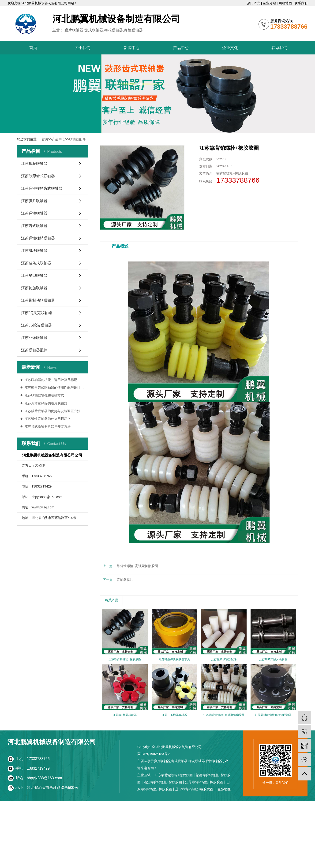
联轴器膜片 (125, 580)
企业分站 (270, 3)
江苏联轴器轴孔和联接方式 (44, 395)
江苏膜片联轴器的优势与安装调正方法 (52, 411)
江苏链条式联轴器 (36, 263)
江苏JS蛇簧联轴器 (36, 325)
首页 (33, 48)
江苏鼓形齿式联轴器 (38, 176)
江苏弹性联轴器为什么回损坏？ (47, 419)
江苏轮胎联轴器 (34, 288)
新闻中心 (132, 48)
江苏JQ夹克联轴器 (37, 313)
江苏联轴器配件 (34, 350)
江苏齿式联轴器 (34, 226)
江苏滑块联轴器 (34, 251)
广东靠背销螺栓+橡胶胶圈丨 (175, 775)
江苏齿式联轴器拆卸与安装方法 (47, 426)
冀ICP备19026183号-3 (154, 754)
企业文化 (230, 48)
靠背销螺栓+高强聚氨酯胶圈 (137, 566)
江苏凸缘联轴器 (34, 338)
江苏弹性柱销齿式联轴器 (42, 188)
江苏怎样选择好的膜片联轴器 (45, 403)
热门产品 (254, 3)
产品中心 (181, 48)
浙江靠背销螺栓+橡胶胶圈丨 (165, 782)
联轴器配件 (77, 139)
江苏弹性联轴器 (34, 213)
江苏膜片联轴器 (34, 201)
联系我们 (301, 3)
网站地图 (286, 3)
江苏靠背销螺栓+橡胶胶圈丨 (206, 782)
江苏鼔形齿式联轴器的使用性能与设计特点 (54, 388)
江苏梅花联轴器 (34, 163)
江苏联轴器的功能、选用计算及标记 (50, 380)
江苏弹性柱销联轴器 (38, 238)
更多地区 (224, 789)
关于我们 (82, 48)
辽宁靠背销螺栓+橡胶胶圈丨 (196, 789)
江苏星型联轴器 (34, 275)
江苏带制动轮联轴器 (38, 300)
